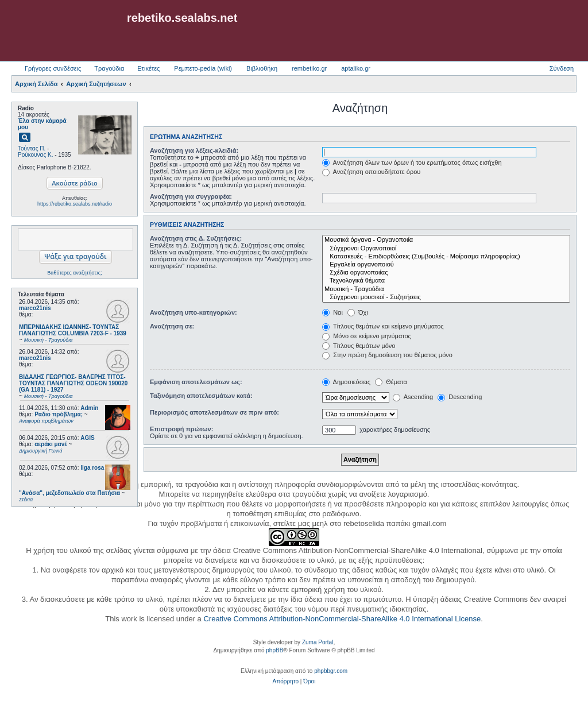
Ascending (413, 397)
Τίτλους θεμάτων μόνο (359, 346)
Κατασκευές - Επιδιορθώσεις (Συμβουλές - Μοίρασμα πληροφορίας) (446, 257)
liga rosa (92, 468)
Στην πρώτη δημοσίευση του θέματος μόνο (387, 355)
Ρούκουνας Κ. (35, 155)
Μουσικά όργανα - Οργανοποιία (446, 240)
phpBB (274, 650)
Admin (89, 408)
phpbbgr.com (331, 671)
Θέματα (391, 382)
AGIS (87, 438)
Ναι (332, 312)
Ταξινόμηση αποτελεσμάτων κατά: (201, 396)
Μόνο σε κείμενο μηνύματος (367, 336)
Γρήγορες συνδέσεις (53, 68)
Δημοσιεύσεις (346, 382)
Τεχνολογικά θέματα (446, 281)
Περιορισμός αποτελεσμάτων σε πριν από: (214, 412)
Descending (460, 397)
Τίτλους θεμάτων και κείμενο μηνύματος (383, 326)
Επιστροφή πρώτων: (181, 429)
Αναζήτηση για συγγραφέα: (191, 196)
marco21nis (35, 308)
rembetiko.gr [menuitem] (309, 68)
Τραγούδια (109, 68)
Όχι (358, 312)
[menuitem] (286, 682)
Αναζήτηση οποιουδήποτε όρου (371, 172)
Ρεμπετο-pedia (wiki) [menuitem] (203, 68)
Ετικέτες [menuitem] (148, 68)
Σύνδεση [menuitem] (562, 68)
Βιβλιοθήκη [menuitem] (262, 68)
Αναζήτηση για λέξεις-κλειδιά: (194, 150)
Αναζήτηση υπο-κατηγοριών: (194, 312)
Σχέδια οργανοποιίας (446, 273)
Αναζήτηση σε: (172, 326)
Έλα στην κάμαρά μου (42, 124)
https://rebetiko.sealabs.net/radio (75, 204)
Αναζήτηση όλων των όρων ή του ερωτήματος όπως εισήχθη (412, 163)
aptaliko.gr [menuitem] (356, 68)
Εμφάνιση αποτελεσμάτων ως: (196, 382)
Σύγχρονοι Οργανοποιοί (446, 249)
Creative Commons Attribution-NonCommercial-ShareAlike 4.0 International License (342, 619)
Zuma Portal (318, 642)
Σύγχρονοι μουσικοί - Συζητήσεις (446, 297)
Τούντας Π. (32, 148)
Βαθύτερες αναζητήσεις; (74, 273)
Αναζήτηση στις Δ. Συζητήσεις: (196, 238)
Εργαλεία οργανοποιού (446, 265)
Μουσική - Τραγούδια (446, 289)
